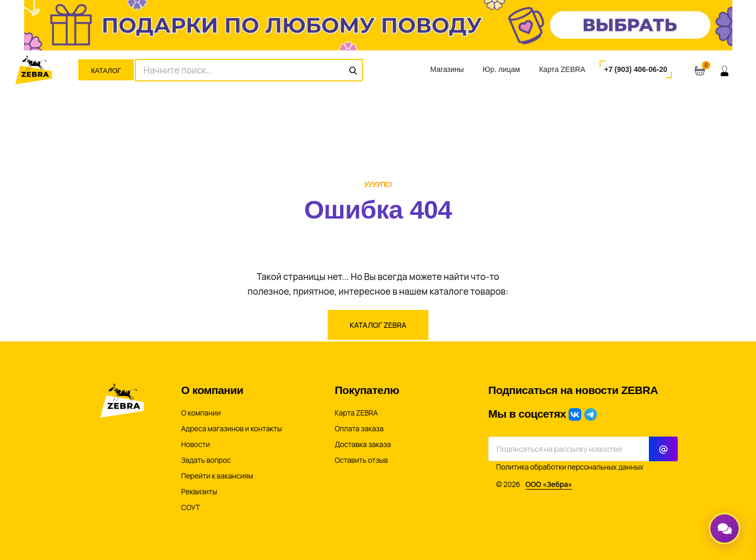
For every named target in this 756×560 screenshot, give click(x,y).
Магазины (447, 69)
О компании (201, 413)
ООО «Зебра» (549, 484)
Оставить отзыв (361, 460)
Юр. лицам (502, 69)
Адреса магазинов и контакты (232, 429)
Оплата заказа (359, 429)
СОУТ (191, 507)
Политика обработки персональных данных (570, 467)
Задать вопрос (206, 460)
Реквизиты (199, 492)
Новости (196, 444)
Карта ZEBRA (562, 69)
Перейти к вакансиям (217, 476)
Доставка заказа (363, 444)
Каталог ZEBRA (378, 325)
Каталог (106, 71)
